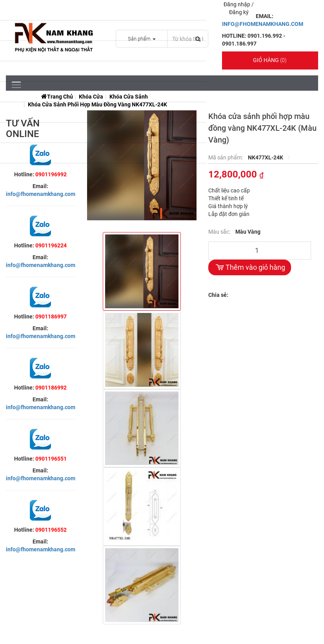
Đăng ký (239, 12)
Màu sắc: (220, 232)
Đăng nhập (238, 4)
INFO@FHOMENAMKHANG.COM (263, 24)
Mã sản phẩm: (226, 157)
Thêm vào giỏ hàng (250, 267)
